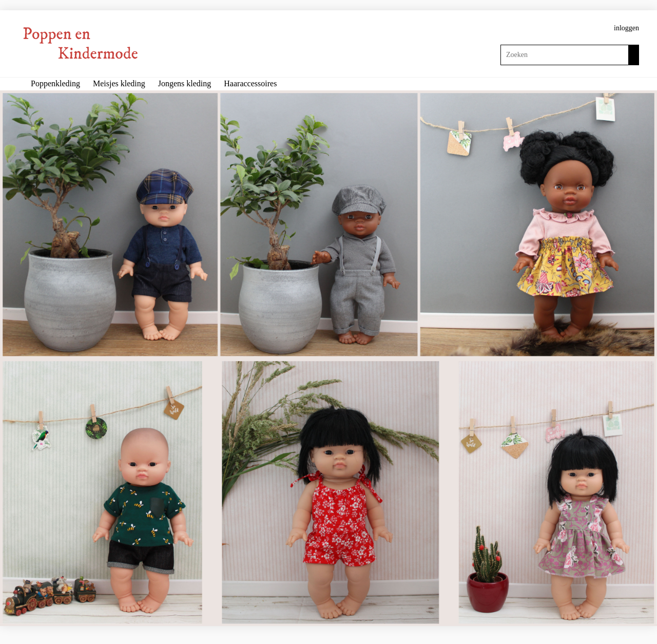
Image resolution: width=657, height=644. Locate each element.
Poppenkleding (55, 83)
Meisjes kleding (119, 83)
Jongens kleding (185, 83)
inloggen (626, 28)
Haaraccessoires (250, 83)
